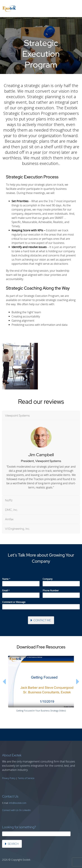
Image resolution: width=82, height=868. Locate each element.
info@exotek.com (18, 803)
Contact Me (42, 620)
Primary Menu (76, 9)
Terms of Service (26, 778)
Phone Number (51, 591)
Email (6, 591)
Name (6, 579)
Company (48, 579)
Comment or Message (14, 602)
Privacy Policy (9, 778)
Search (13, 844)
